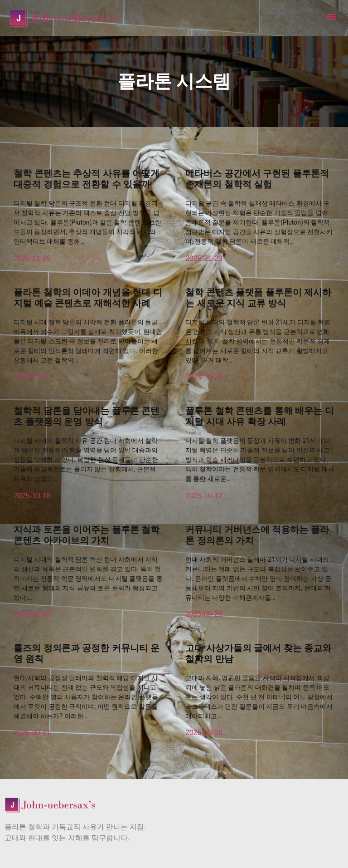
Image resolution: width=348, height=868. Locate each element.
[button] (331, 17)
